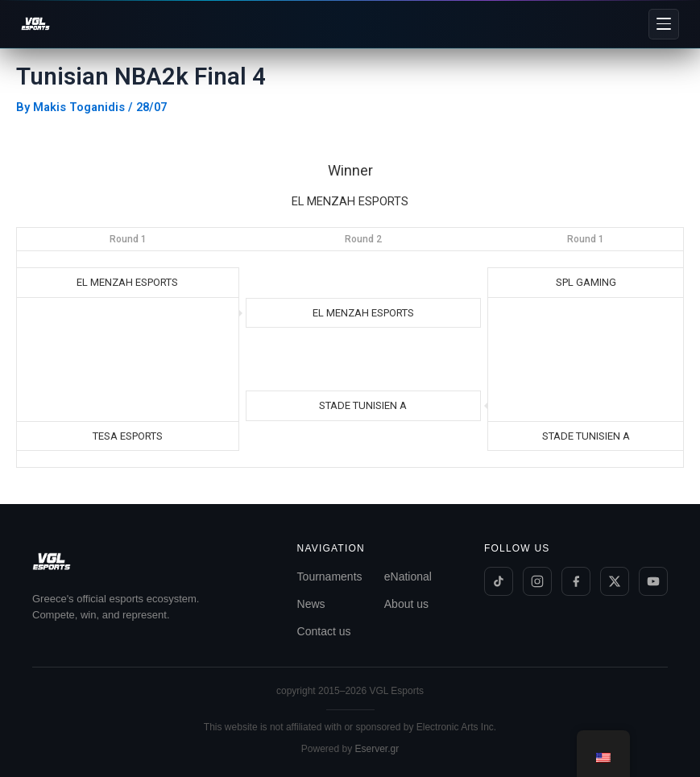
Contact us (324, 631)
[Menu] (664, 24)
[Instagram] (537, 581)
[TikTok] (499, 581)
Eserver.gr (377, 749)
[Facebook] (576, 581)
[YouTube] (653, 581)
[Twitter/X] (615, 581)
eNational (408, 577)
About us (406, 604)
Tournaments (330, 577)
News (311, 604)
